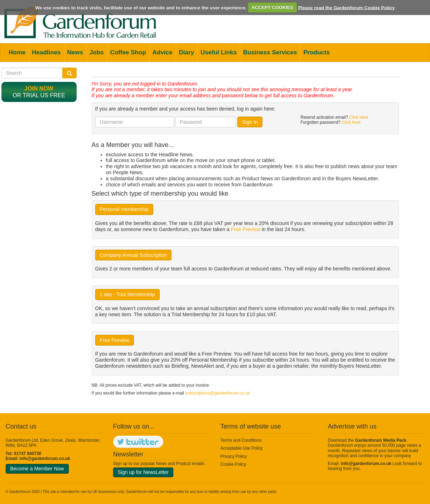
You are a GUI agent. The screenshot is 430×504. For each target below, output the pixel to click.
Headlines (46, 52)
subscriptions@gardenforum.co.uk (218, 393)
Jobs (97, 52)
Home (17, 52)
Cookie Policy (233, 464)
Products (317, 52)
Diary (187, 52)
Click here (359, 117)
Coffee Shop (128, 52)
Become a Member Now (37, 469)
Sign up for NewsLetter (143, 472)
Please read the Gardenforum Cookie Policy (347, 7)
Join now (39, 89)
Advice (163, 52)
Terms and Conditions (241, 440)
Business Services (270, 52)
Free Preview (246, 229)
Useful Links (219, 52)
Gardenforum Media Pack (381, 440)
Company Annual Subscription (134, 255)
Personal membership (124, 209)
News (75, 52)
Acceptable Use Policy (242, 448)
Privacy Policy (234, 456)
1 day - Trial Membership (127, 294)
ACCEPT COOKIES (272, 7)
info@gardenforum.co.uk (45, 459)
